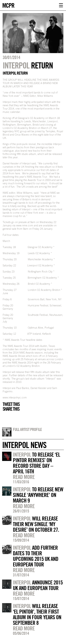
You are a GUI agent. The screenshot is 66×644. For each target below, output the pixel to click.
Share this (11, 409)
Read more (24, 477)
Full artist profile (27, 429)
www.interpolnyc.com (15, 397)
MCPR (8, 5)
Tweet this (11, 404)
